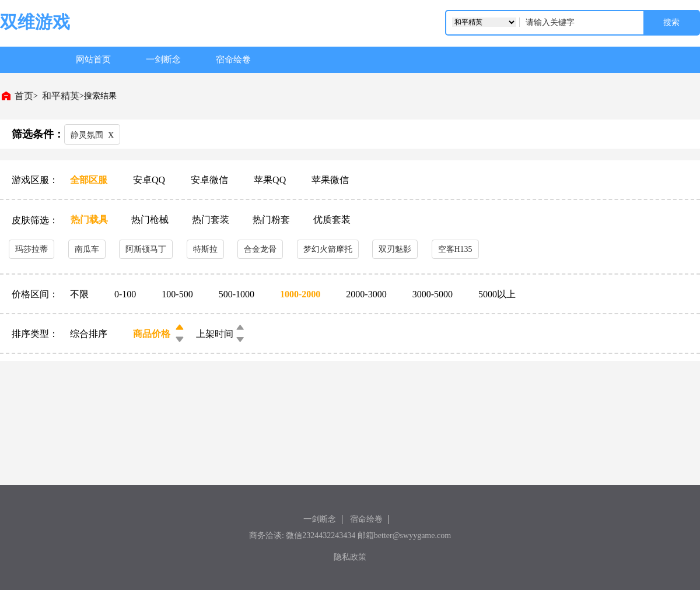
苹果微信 (330, 180)
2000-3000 (367, 294)
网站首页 (93, 59)
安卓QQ (150, 180)
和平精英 (61, 96)
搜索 (671, 22)
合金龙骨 (260, 249)
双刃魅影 (395, 249)
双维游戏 (35, 22)
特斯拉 (205, 249)
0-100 (126, 294)
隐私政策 (350, 557)
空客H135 (455, 249)
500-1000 (238, 294)
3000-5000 (434, 294)
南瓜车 (87, 249)
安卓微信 (211, 180)
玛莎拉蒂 (32, 249)
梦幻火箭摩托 (328, 249)
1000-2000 (301, 294)
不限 (80, 294)
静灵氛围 (92, 134)
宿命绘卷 (233, 59)
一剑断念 (163, 59)
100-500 (178, 294)
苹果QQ (271, 180)
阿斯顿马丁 (146, 249)
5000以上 (497, 294)
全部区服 (90, 180)
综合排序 (89, 334)
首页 (24, 96)
